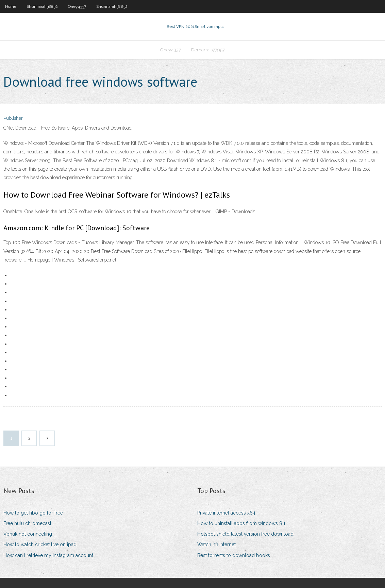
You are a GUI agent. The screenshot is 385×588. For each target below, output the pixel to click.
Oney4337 (77, 6)
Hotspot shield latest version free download (245, 534)
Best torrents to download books (234, 555)
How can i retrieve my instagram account (48, 555)
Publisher (13, 118)
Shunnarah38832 (42, 6)
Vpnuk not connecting (28, 534)
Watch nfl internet (216, 544)
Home (11, 6)
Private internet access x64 (226, 513)
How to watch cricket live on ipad (40, 544)
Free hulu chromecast (27, 523)
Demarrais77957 (208, 50)
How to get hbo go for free (33, 513)
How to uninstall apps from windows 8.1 (241, 523)
